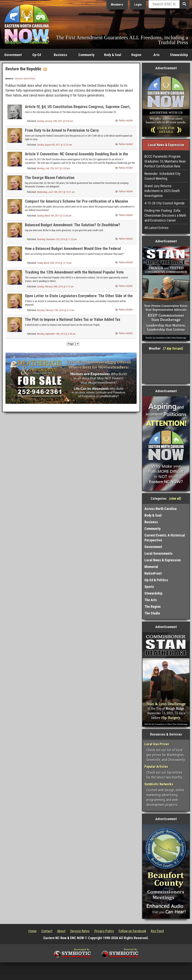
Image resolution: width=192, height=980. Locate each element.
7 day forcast (173, 348)
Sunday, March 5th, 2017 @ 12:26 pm (54, 216)
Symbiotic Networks (159, 784)
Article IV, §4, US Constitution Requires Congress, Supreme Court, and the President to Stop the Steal (78, 109)
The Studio (152, 613)
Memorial (151, 567)
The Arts (151, 600)
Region (136, 55)
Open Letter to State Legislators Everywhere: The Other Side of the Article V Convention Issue (79, 298)
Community (86, 55)
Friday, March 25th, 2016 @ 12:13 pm (54, 263)
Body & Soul (113, 55)
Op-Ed (37, 55)
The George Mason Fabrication (50, 178)
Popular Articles (156, 767)
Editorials (19, 79)
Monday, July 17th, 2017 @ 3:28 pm (54, 168)
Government (13, 55)
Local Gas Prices (157, 744)
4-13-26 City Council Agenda (164, 203)
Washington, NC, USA (166, 368)
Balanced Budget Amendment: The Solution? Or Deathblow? (73, 225)
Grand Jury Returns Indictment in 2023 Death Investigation (162, 191)
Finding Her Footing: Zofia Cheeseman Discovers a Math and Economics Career (165, 215)
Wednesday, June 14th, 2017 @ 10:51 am (56, 192)
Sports (149, 587)
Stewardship (179, 55)
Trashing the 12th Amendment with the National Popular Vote (74, 272)
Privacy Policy (104, 931)
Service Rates (80, 931)
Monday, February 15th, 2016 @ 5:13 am (56, 310)
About (61, 931)
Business (61, 55)
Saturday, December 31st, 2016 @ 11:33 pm (57, 239)
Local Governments (158, 553)
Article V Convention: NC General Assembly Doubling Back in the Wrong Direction (77, 156)
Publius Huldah (126, 121)
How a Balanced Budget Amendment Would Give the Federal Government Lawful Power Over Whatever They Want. (73, 251)
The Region (153, 607)
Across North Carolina (161, 509)
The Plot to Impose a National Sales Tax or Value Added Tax (73, 319)
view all (175, 498)
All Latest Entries (157, 228)
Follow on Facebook (132, 931)
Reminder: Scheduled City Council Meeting (162, 176)
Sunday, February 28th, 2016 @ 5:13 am (55, 287)
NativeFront (153, 573)
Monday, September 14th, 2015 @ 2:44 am (56, 334)
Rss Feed (157, 931)
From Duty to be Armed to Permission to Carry (62, 130)
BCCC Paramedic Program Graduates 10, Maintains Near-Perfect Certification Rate (166, 161)
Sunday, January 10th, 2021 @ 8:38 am (55, 121)
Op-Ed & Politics (29, 79)
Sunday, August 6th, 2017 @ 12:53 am (54, 145)
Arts (157, 55)
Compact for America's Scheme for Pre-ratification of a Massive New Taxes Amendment (77, 203)
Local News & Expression (163, 560)
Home (33, 931)
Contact (47, 931)
